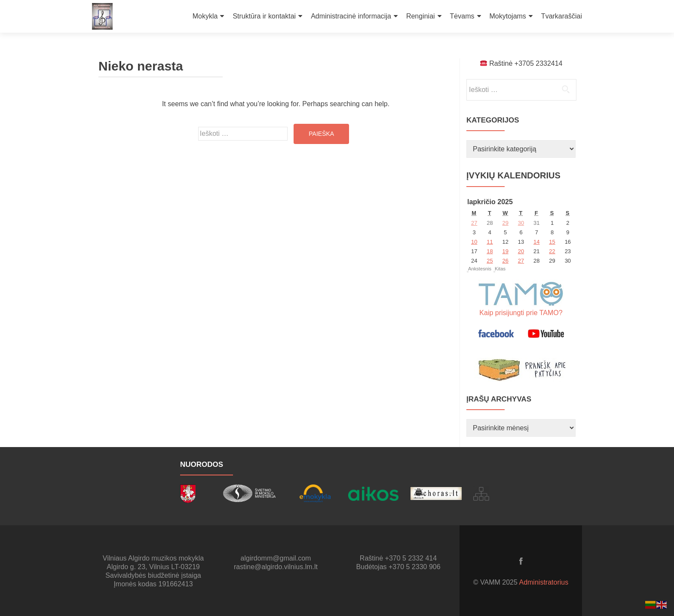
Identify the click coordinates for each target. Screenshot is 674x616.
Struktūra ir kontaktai (264, 16)
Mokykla (205, 16)
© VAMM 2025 (496, 582)
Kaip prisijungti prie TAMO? (521, 313)
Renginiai (421, 16)
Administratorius (544, 582)
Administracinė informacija (351, 16)
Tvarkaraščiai (562, 16)
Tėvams (462, 16)
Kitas (500, 269)
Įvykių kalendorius (513, 175)
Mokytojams (508, 16)
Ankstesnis (480, 269)
